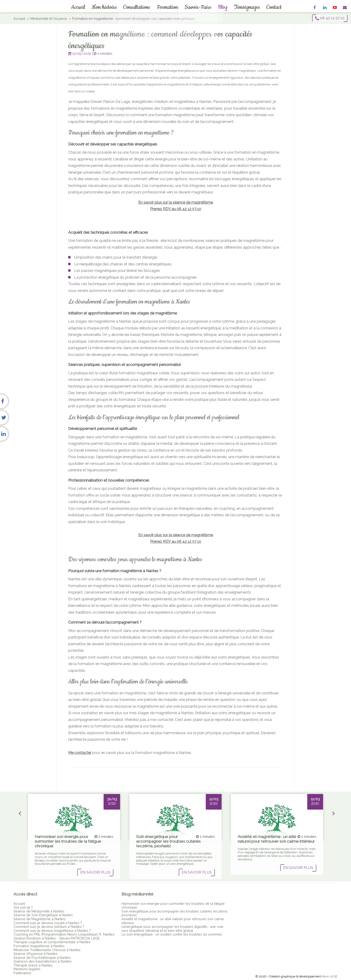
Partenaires (22, 973)
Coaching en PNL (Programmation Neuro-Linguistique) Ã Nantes (64, 934)
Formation (167, 7)
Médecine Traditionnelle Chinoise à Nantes (47, 950)
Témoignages (241, 7)
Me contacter (80, 753)
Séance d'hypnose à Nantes (36, 954)
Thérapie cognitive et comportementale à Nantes (52, 942)
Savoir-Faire (196, 7)
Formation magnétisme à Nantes (39, 946)
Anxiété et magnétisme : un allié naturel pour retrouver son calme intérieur (173, 921)
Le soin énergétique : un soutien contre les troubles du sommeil (172, 934)
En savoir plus (95, 872)
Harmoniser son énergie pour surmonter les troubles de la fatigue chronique (173, 906)
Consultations (139, 7)
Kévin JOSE (330, 976)
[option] (74, 837)
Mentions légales (27, 969)
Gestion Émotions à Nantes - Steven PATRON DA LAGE (57, 938)
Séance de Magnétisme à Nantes (40, 919)
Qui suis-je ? (23, 907)
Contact (267, 7)
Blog (219, 7)
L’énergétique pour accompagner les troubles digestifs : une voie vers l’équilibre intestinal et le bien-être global (172, 929)
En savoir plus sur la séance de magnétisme (176, 202)
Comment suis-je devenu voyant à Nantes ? (48, 923)
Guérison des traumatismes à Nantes (43, 961)
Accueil (84, 7)
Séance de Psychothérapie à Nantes (42, 958)
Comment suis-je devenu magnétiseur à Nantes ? (52, 931)
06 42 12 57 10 (330, 18)
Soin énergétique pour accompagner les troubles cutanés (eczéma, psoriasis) (175, 913)
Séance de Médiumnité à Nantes (39, 911)
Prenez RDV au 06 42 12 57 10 (176, 209)
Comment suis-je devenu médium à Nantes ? (49, 927)
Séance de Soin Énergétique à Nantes (43, 915)
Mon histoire (108, 7)
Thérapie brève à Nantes (33, 965)
